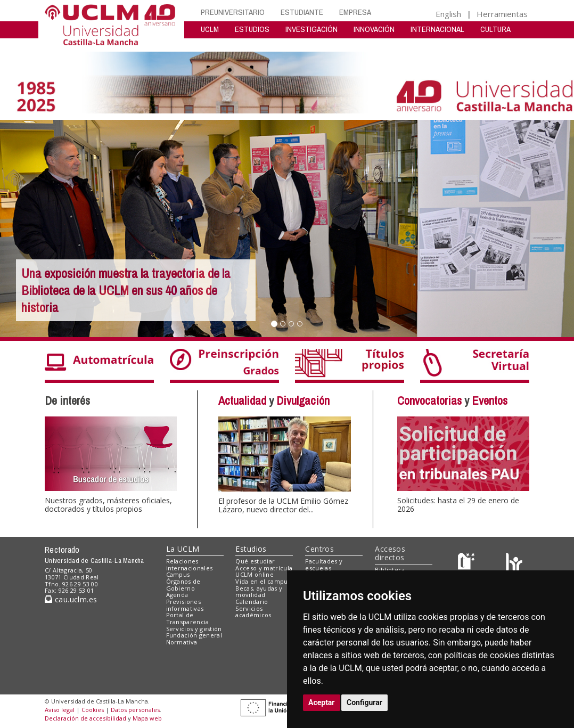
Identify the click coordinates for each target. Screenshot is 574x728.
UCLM (210, 29)
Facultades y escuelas (324, 565)
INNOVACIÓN (374, 29)
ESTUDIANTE (302, 12)
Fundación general (194, 635)
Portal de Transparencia (188, 618)
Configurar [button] (364, 702)
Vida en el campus (263, 581)
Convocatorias (429, 400)
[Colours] (514, 563)
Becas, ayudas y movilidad (259, 592)
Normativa (182, 642)
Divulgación (303, 400)
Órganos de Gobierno (183, 585)
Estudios (251, 549)
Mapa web (147, 718)
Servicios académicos (253, 612)
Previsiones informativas (185, 605)
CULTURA (495, 29)
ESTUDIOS (252, 29)
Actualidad (242, 400)
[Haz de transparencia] (468, 563)
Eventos (490, 400)
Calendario (252, 602)
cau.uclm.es (71, 599)
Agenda (177, 595)
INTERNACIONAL (437, 29)
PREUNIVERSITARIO (233, 12)
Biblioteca (390, 570)
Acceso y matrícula (264, 568)
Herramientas (502, 14)
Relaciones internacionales (190, 565)
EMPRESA (355, 12)
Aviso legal (60, 710)
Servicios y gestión (194, 629)
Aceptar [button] (322, 702)
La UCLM (183, 549)
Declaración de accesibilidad (85, 718)
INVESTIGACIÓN (311, 29)
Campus (178, 574)
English (448, 14)
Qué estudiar (255, 561)
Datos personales (135, 710)
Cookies (93, 710)
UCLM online (255, 574)
